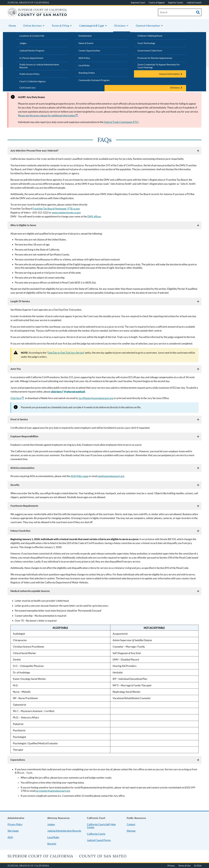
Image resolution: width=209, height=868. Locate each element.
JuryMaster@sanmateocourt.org (96, 398)
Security (15, 485)
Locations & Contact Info (32, 36)
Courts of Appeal (157, 2)
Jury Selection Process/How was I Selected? (34, 151)
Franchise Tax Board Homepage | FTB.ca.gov (56, 209)
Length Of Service (20, 301)
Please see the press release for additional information (47, 116)
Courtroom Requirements (24, 506)
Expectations (18, 760)
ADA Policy (84, 58)
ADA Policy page (79, 476)
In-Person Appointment (31, 58)
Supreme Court (138, 2)
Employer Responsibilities (24, 436)
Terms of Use (184, 866)
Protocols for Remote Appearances (155, 58)
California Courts (96, 834)
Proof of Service (19, 419)
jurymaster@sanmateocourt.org (53, 791)
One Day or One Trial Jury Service (66, 353)
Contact (131, 824)
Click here (16, 398)
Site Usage (13, 831)
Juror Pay (16, 369)
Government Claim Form (150, 50)
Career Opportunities (89, 50)
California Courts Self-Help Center (101, 826)
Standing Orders (87, 73)
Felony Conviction (20, 531)
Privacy (171, 866)
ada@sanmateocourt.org (111, 476)
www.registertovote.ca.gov (66, 213)
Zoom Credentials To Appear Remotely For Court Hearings (159, 66)
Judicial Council (194, 2)
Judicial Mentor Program (32, 50)
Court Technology (146, 43)
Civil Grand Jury (28, 87)
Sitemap (131, 831)
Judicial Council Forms (99, 840)
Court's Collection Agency (33, 81)
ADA (10, 837)
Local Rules (84, 65)
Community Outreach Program (94, 80)
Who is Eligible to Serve (23, 225)
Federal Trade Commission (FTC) (121, 122)
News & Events (86, 43)
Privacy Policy (15, 824)
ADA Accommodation (22, 468)
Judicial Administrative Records (64, 831)
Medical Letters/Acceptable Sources (30, 591)
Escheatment (85, 36)
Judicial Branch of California (28, 2)
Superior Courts (176, 2)
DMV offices (94, 216)
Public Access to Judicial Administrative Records (39, 66)
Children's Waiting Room (150, 36)
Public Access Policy (29, 74)
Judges (23, 43)
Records (52, 844)
